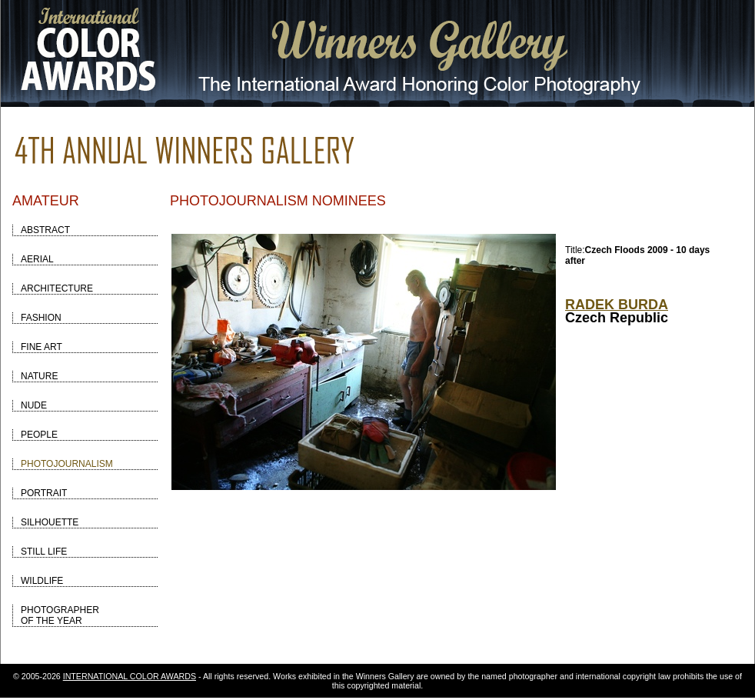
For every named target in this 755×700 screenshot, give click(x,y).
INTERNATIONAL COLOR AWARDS (130, 676)
